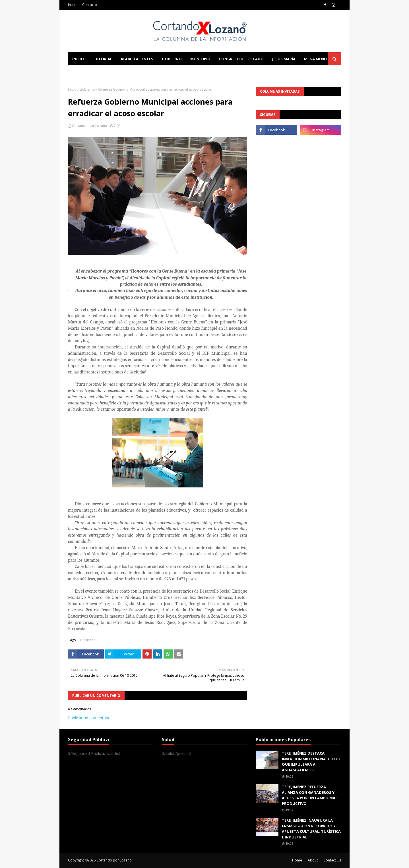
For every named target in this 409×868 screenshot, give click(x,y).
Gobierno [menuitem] (172, 59)
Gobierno (87, 89)
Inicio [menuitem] (78, 59)
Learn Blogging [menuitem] (89, 72)
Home (297, 860)
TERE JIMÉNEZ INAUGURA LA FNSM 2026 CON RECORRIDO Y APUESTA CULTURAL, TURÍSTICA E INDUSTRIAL (311, 829)
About (313, 860)
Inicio (72, 5)
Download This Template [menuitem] (186, 72)
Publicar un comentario (89, 718)
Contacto (90, 5)
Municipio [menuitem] (200, 59)
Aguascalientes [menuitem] (137, 59)
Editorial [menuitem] (102, 59)
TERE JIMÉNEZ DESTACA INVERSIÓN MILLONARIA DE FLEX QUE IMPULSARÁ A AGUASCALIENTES (311, 762)
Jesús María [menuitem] (284, 59)
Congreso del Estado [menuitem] (241, 59)
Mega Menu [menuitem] (315, 59)
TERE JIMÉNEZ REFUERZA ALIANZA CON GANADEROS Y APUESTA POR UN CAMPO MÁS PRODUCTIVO (310, 795)
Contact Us (332, 860)
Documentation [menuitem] (131, 72)
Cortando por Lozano (90, 126)
